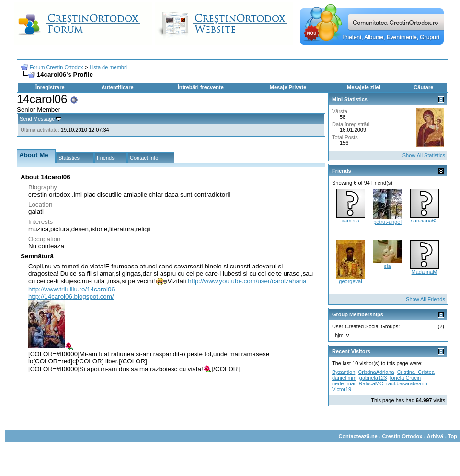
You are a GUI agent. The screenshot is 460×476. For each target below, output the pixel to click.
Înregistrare (50, 87)
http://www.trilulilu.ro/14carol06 (72, 289)
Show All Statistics (424, 155)
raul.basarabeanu (407, 383)
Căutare (423, 87)
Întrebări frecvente (201, 87)
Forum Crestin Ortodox (57, 67)
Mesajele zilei (364, 87)
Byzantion (344, 372)
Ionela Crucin (405, 378)
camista (351, 221)
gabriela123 (373, 378)
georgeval (350, 281)
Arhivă (435, 436)
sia (387, 266)
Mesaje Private (288, 87)
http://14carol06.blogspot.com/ (71, 296)
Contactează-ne (358, 436)
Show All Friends (425, 299)
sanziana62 (424, 221)
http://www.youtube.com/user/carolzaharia (247, 281)
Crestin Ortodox (402, 436)
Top (453, 436)
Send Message (37, 119)
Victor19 (342, 389)
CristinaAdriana (376, 372)
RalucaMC (371, 383)
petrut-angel (387, 222)
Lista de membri (108, 67)
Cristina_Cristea (416, 372)
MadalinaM (425, 272)
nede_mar (344, 383)
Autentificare (117, 87)
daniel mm (344, 378)
